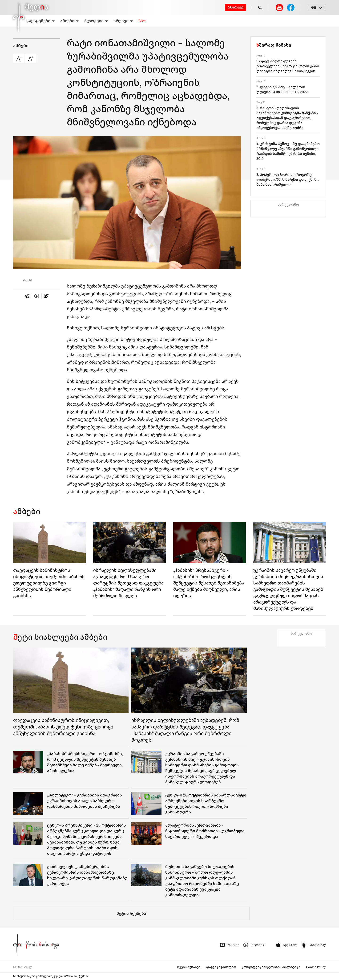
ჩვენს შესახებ (189, 967)
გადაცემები (40, 21)
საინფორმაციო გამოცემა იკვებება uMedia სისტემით (50, 976)
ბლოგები (96, 21)
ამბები (69, 21)
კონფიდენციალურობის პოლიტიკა (271, 967)
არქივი (123, 21)
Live (142, 21)
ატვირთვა (235, 7)
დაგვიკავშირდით (221, 967)
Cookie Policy (316, 967)
